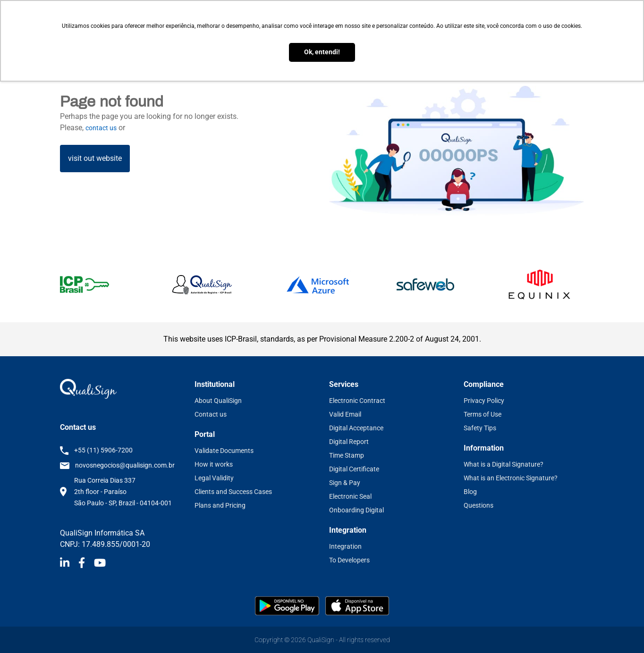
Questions (479, 505)
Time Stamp (347, 455)
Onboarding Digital (356, 510)
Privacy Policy (484, 401)
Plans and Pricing (220, 505)
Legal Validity (214, 478)
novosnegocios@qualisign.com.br (125, 465)
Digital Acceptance (356, 428)
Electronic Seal (350, 496)
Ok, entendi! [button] (322, 52)
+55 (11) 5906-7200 (103, 450)
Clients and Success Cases (233, 492)
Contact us (211, 414)
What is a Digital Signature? (504, 464)
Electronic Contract (357, 401)
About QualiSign (218, 401)
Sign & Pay (345, 483)
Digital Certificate (354, 469)
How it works (214, 464)
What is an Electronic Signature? (511, 478)
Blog (470, 492)
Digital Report (349, 442)
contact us (101, 128)
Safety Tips (480, 428)
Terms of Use (483, 414)
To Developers (349, 560)
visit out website (95, 158)
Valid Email (345, 414)
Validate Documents (224, 451)
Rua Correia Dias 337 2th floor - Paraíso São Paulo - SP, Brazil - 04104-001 (123, 492)
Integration (345, 546)
